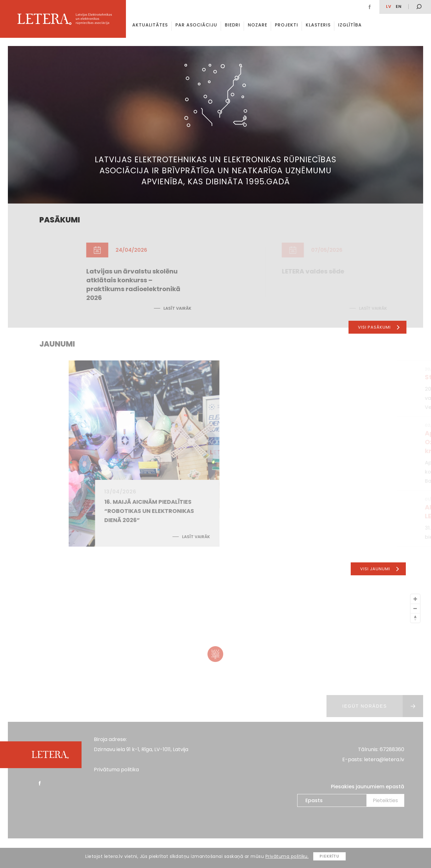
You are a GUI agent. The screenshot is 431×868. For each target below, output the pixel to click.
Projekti (286, 25)
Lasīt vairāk (246, 308)
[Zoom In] (415, 599)
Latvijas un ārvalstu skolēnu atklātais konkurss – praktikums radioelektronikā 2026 (202, 285)
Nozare (258, 25)
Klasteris (318, 25)
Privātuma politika (116, 770)
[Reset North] (415, 618)
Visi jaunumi (380, 569)
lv (389, 6)
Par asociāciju (196, 25)
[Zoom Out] (415, 608)
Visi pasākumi (379, 327)
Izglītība (350, 25)
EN (399, 6)
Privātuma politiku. (287, 856)
